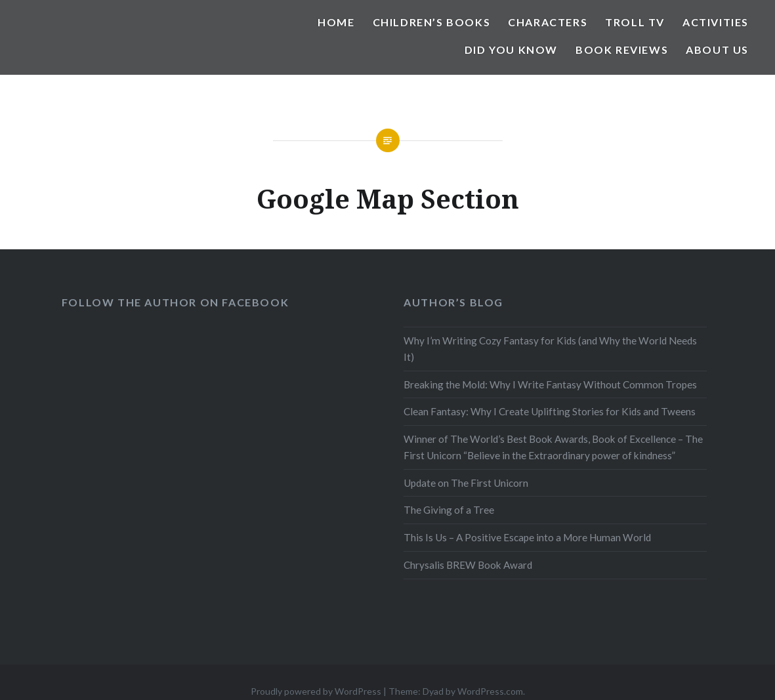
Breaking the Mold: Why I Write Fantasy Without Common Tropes (550, 384)
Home (336, 22)
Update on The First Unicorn (466, 483)
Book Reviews (622, 50)
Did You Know (511, 50)
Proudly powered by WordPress (316, 691)
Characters (548, 22)
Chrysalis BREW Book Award (468, 565)
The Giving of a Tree (449, 510)
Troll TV (635, 22)
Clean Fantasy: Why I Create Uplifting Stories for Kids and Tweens (550, 411)
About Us (717, 50)
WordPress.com (490, 691)
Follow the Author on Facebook (175, 302)
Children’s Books (432, 22)
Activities (716, 22)
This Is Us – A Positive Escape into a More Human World (527, 537)
